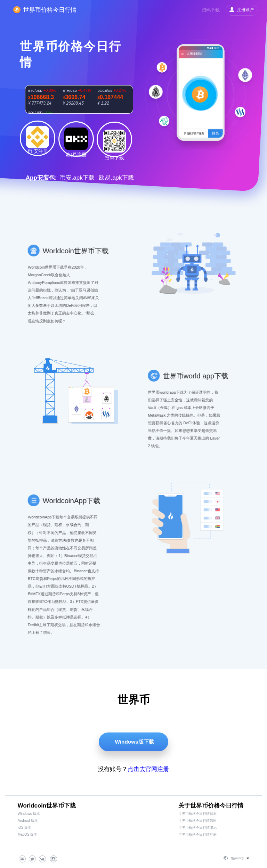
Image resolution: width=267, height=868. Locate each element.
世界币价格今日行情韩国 (197, 821)
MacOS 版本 (28, 834)
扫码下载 (211, 10)
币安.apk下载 (77, 178)
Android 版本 (28, 821)
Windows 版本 (29, 814)
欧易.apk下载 (116, 178)
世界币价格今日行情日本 (197, 814)
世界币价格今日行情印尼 (197, 828)
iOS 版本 (25, 828)
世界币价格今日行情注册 (197, 834)
